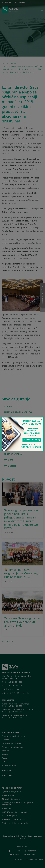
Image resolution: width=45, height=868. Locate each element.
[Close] (42, 419)
